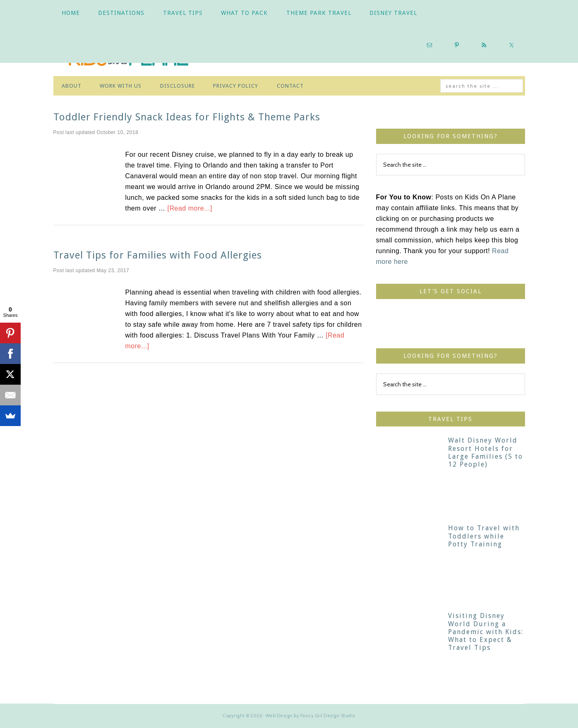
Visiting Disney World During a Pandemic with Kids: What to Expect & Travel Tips (486, 632)
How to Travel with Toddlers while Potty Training (484, 536)
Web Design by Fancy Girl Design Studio (311, 716)
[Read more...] (190, 208)
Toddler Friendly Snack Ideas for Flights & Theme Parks (187, 117)
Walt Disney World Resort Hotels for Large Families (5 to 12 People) (486, 452)
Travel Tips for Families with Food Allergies (158, 255)
